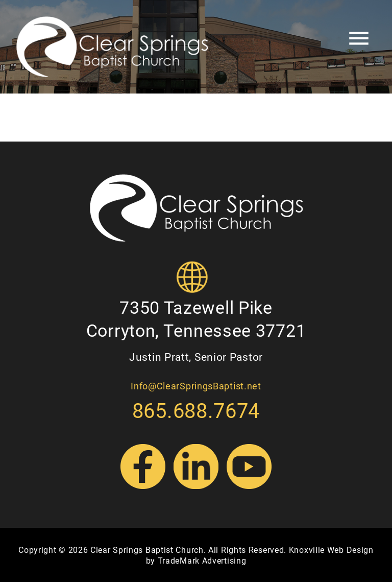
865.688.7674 (196, 410)
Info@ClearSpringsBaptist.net (196, 386)
